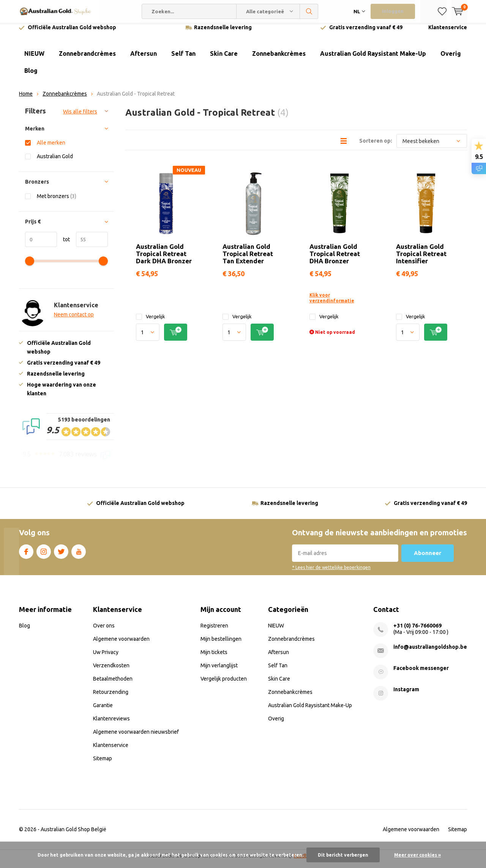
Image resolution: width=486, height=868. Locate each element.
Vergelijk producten (224, 684)
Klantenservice (448, 33)
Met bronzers (57, 202)
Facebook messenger (421, 674)
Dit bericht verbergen (343, 855)
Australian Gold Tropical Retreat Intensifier (421, 259)
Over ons (104, 631)
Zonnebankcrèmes (279, 59)
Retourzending (111, 698)
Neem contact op (74, 320)
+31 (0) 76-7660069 (417, 631)
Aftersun (144, 59)
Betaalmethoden (113, 684)
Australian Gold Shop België (73, 835)
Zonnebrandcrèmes (87, 59)
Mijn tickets (214, 658)
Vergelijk (151, 322)
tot (63, 245)
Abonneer (428, 559)
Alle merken (51, 148)
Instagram (44, 556)
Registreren (214, 631)
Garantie (103, 711)
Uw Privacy (106, 658)
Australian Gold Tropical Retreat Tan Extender (248, 259)
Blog (31, 76)
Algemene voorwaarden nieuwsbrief (136, 737)
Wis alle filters (80, 117)
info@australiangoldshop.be (430, 653)
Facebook (26, 556)
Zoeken (309, 11)
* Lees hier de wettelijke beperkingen (331, 573)
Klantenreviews (111, 724)
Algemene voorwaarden (121, 645)
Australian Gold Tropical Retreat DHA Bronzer (335, 259)
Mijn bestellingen (221, 645)
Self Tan (183, 59)
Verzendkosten (111, 671)
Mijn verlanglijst (219, 671)
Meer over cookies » (417, 855)
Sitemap (103, 764)
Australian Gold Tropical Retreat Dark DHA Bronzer (164, 259)
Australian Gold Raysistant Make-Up (373, 59)
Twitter (61, 556)
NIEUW (34, 59)
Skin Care (224, 59)
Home (26, 99)
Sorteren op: (376, 146)
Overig (451, 59)
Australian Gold (55, 162)
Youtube (79, 556)
